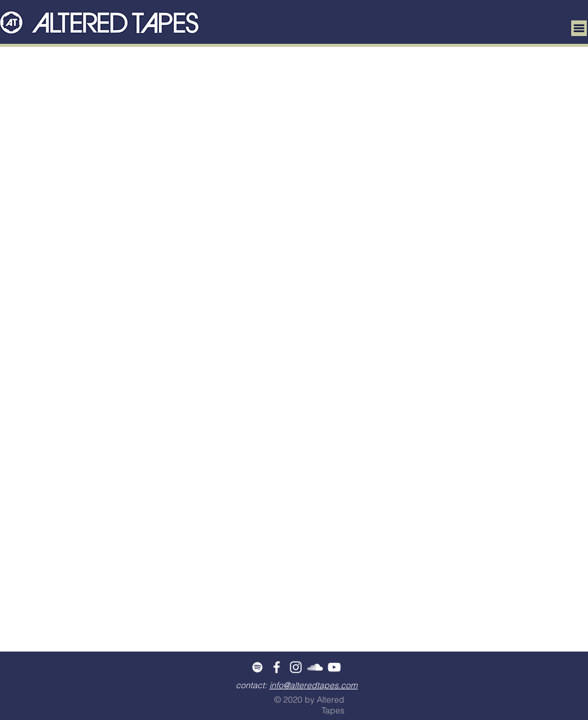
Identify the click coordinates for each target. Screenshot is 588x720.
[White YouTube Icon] (334, 667)
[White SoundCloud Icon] (315, 667)
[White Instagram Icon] (296, 667)
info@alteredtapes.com (313, 685)
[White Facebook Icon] (277, 667)
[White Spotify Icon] (257, 667)
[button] (579, 28)
